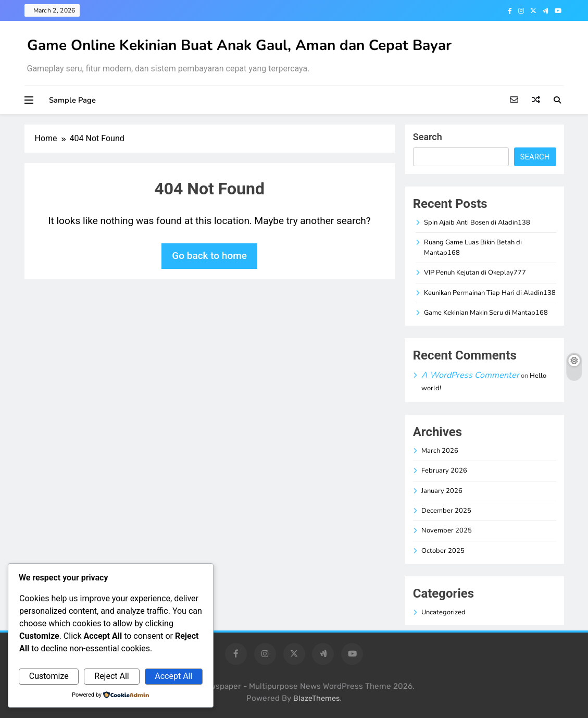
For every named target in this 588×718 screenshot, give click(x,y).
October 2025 (443, 551)
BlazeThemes (316, 698)
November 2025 (447, 530)
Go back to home (209, 256)
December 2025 (446, 511)
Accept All (173, 676)
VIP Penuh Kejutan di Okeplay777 (475, 273)
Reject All (111, 676)
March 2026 (440, 451)
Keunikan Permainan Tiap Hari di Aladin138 (490, 293)
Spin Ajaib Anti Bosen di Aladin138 (477, 222)
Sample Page (72, 100)
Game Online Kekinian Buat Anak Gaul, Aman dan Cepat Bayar (239, 45)
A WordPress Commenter (470, 375)
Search (428, 137)
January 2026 (442, 491)
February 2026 (444, 471)
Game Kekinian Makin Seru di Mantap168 (486, 313)
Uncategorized (443, 612)
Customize (49, 676)
